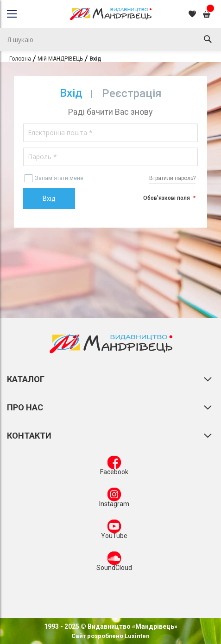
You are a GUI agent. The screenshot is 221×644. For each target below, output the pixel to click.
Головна (20, 59)
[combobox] (110, 39)
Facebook (114, 467)
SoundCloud (114, 563)
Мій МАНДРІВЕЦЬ (60, 59)
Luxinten (136, 636)
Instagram (114, 499)
